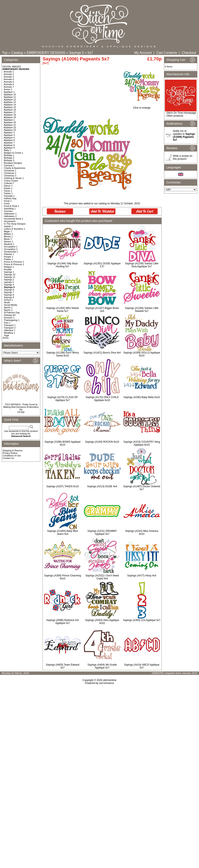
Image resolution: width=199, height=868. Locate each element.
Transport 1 (10, 325)
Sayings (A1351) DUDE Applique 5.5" (102, 265)
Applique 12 (10, 100)
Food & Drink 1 (11, 206)
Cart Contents (167, 53)
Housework (10, 221)
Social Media (10, 305)
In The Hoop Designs (15, 224)
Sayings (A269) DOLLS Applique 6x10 (142, 354)
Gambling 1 (10, 209)
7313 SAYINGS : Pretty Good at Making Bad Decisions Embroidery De (21, 407)
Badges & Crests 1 (13, 153)
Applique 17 (10, 112)
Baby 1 (7, 150)
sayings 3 (9, 282)
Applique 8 (9, 145)
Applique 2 (9, 120)
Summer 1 (9, 318)
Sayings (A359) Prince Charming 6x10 (63, 577)
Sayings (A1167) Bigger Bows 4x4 (102, 310)
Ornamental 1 (11, 252)
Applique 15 (10, 107)
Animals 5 (9, 82)
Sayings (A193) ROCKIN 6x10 (102, 442)
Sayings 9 (9, 297)
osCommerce (107, 683)
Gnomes (8, 211)
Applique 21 (10, 125)
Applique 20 (10, 122)
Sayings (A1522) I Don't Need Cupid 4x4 (102, 577)
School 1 (8, 300)
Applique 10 (10, 94)
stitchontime (110, 680)
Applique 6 (9, 140)
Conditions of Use (12, 456)
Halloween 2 (10, 216)
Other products (175, 116)
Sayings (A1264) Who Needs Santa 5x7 (63, 310)
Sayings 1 (9, 272)
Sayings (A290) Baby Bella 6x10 (142, 397)
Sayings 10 (9, 274)
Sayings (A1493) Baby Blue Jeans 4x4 (63, 532)
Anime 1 (8, 89)
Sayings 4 (9, 285)
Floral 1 (8, 201)
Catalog (17, 53)
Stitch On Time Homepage (181, 113)
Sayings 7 (9, 292)
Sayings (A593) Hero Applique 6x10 (102, 622)
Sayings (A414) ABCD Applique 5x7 (142, 666)
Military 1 (8, 234)
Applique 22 (10, 127)
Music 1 (8, 239)
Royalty (8, 269)
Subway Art (10, 315)
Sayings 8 (9, 295)
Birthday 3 (9, 160)
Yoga (6, 335)
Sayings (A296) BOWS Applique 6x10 (63, 443)
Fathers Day (10, 198)
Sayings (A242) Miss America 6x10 (142, 532)
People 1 (8, 257)
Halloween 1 (10, 214)
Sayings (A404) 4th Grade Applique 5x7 (102, 666)
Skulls (7, 302)
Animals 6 (9, 84)
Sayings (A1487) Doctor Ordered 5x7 (142, 488)
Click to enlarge (142, 107)
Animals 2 (9, 74)
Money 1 (8, 236)
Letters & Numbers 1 (14, 229)
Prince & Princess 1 (14, 262)
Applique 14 (10, 105)
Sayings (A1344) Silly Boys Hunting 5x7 (63, 265)
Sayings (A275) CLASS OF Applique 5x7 (63, 399)
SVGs (6, 338)
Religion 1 (9, 267)
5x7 (90, 53)
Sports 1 (8, 307)
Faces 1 (8, 191)
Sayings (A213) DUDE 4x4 (102, 486)
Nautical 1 (9, 244)
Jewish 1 (8, 226)
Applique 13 (10, 102)
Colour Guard (11, 181)
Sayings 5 (76, 53)
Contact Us (8, 458)
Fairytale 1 (9, 196)
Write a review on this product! (183, 157)
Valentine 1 (9, 330)
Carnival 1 (9, 165)
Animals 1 (9, 72)
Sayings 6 (9, 290)
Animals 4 (9, 79)
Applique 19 (10, 117)
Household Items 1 (13, 219)
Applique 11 (10, 97)
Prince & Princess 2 (14, 264)
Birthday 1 (9, 155)
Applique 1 (9, 92)
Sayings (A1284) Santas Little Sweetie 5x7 (142, 310)
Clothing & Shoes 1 (14, 178)
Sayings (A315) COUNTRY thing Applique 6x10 (142, 443)
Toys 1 (7, 323)
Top (5, 53)
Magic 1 (8, 231)
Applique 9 (9, 148)
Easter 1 (8, 188)
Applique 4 (9, 135)
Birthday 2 (9, 158)
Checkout (189, 53)
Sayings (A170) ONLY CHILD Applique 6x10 (102, 399)
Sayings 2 (9, 280)
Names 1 (8, 242)
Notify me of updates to (184, 135)
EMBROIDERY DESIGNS (46, 53)
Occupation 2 (11, 249)
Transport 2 (10, 328)
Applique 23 (10, 130)
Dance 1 (8, 186)
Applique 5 (9, 138)
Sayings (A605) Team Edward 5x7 (63, 666)
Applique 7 (9, 143)
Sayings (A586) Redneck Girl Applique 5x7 (63, 622)
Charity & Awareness (15, 168)
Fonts (7, 203)
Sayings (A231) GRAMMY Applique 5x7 (102, 532)
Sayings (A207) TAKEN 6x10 (63, 486)
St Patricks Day (12, 313)
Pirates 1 (8, 259)
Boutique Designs (13, 163)
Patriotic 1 (9, 254)
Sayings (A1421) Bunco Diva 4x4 (102, 353)
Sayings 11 (9, 277)
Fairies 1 (8, 193)
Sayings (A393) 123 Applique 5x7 (142, 620)
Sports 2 (8, 310)
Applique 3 (9, 132)
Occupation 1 (11, 247)
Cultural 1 (9, 183)
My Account (143, 53)
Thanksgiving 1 (12, 320)
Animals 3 (9, 77)
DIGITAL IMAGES (12, 67)
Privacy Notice (10, 453)
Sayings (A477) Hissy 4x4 (142, 576)
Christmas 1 (10, 171)
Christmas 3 (10, 176)
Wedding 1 (9, 333)
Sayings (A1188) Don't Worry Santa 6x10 (63, 354)
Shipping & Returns (13, 450)
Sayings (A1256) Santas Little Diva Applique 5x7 (142, 265)
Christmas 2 (10, 173)
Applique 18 (10, 115)
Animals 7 (9, 87)
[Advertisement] (100, 731)
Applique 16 (10, 110)
